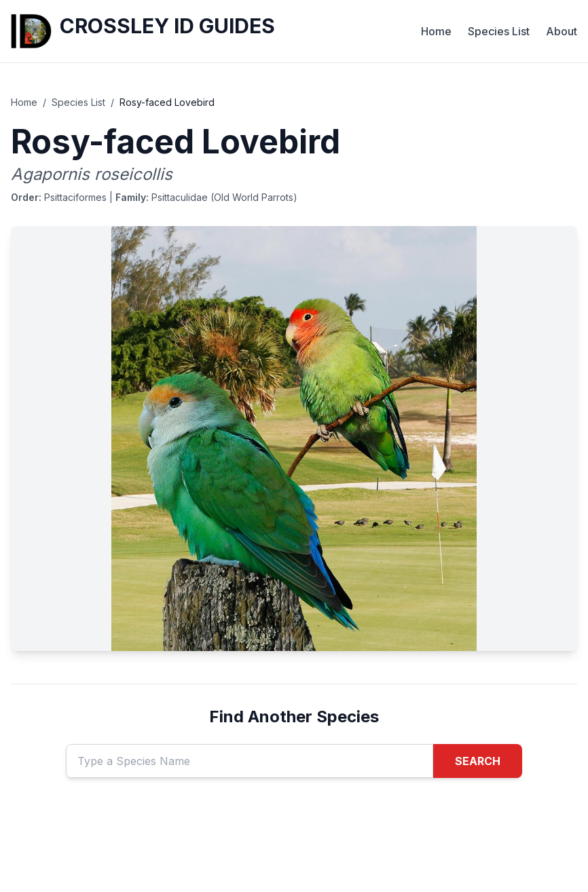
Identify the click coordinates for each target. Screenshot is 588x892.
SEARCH (478, 761)
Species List (499, 31)
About (562, 31)
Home (436, 31)
